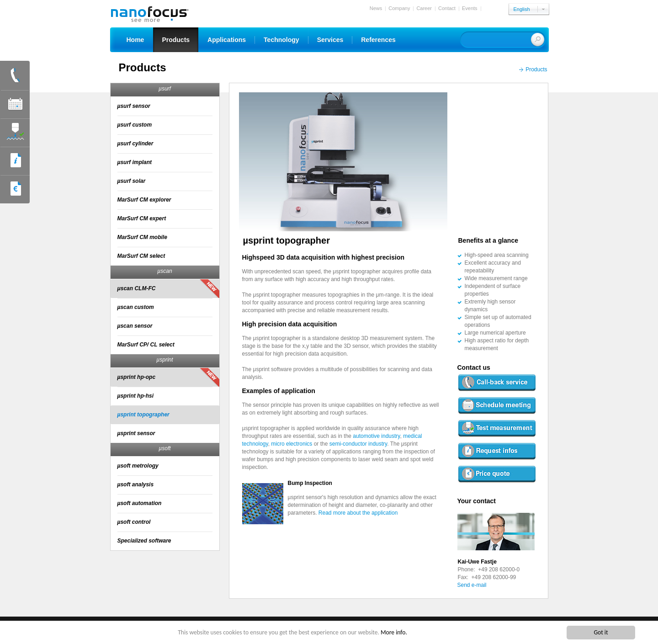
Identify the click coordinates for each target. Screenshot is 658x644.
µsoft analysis (136, 484)
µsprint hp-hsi (136, 396)
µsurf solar (132, 181)
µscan (164, 271)
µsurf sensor (134, 106)
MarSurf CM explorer (144, 200)
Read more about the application (358, 513)
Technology (281, 40)
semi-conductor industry (358, 444)
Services (330, 40)
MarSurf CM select (141, 256)
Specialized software (144, 541)
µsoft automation (140, 503)
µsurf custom (135, 125)
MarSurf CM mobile (142, 237)
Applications (227, 40)
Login (490, 8)
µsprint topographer (143, 415)
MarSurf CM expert (142, 218)
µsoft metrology (138, 466)
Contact (447, 8)
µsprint (164, 360)
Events (470, 8)
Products (176, 40)
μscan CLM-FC (137, 288)
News (376, 8)
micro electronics (292, 444)
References (378, 40)
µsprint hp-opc (137, 377)
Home (135, 40)
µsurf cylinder (135, 144)
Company (399, 8)
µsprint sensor (136, 433)
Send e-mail (472, 585)
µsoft (164, 448)
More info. (394, 632)
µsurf (165, 89)
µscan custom (136, 307)
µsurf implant (135, 162)
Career (424, 8)
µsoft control (134, 522)
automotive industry (376, 436)
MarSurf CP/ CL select (146, 345)
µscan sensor (135, 326)
